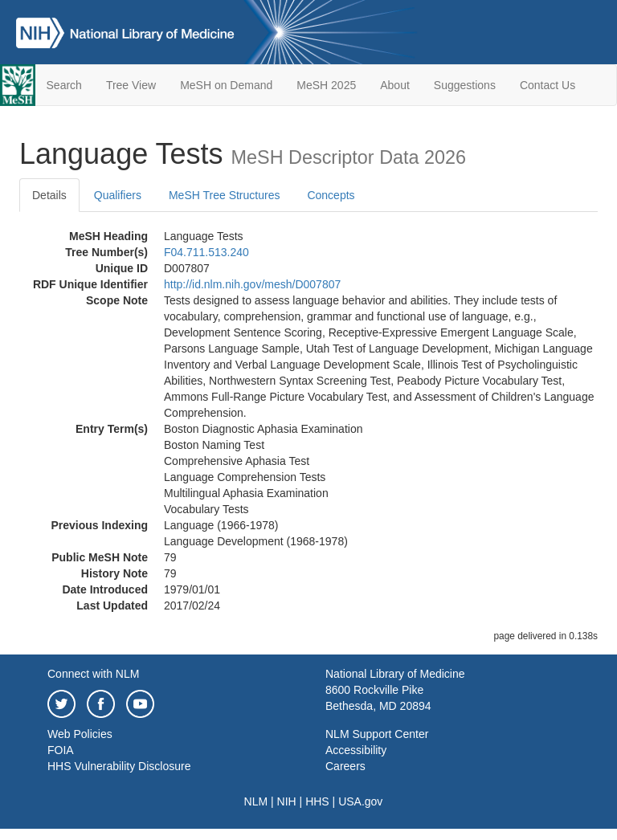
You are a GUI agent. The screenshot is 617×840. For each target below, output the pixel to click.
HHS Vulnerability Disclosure (119, 766)
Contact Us (548, 85)
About (395, 85)
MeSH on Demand (226, 85)
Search (64, 85)
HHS (317, 801)
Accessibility (356, 750)
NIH (287, 801)
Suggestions (465, 85)
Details (49, 195)
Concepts (331, 195)
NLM (256, 801)
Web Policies (80, 734)
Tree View (131, 85)
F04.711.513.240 (206, 252)
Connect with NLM (93, 674)
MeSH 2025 (326, 85)
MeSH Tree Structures (225, 195)
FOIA (61, 750)
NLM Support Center (377, 734)
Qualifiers (118, 195)
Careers (345, 766)
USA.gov (360, 801)
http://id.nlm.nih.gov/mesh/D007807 (252, 284)
